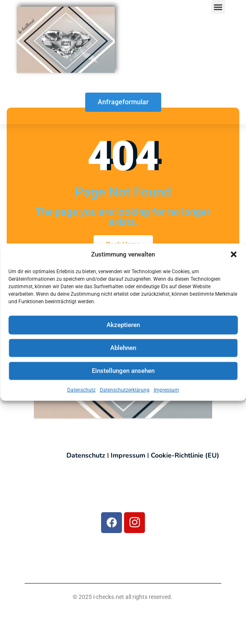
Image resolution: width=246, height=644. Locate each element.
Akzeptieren (123, 326)
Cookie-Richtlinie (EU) (185, 455)
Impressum (166, 391)
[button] (233, 255)
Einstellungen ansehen (123, 372)
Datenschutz (81, 391)
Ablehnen (123, 349)
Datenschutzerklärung (125, 391)
